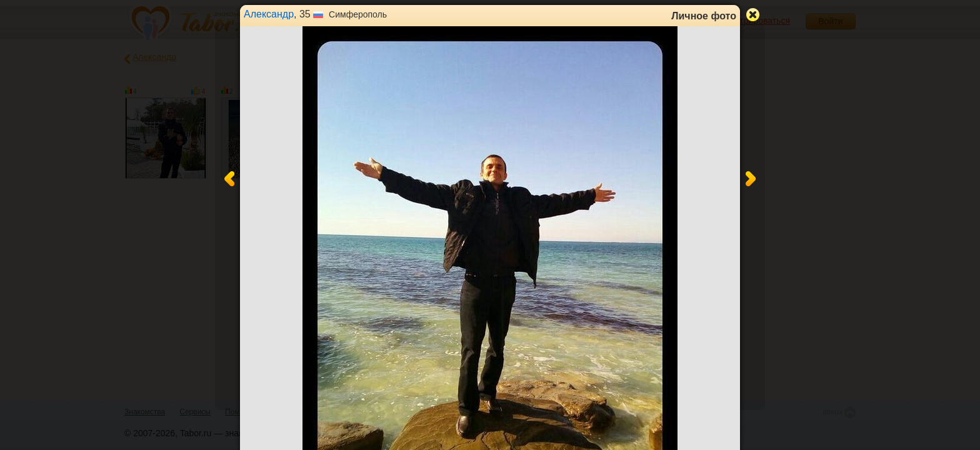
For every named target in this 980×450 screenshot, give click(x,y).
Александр (269, 14)
